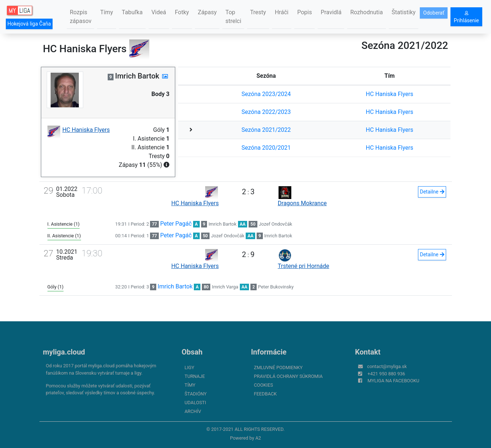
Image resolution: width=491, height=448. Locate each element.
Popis (304, 12)
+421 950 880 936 (386, 374)
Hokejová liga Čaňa (29, 24)
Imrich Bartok (223, 224)
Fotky (182, 12)
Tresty (258, 12)
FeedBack (266, 394)
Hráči (282, 12)
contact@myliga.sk (387, 366)
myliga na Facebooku (394, 381)
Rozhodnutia (366, 12)
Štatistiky (404, 12)
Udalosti (195, 403)
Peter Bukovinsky (276, 287)
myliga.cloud (64, 352)
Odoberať (434, 13)
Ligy (190, 367)
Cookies (264, 385)
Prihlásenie (466, 17)
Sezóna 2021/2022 (266, 130)
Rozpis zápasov (80, 17)
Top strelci (233, 17)
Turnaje (195, 376)
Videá (159, 12)
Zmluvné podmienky (278, 367)
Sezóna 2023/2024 (266, 94)
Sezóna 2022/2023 (266, 112)
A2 (258, 438)
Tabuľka (132, 12)
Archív (193, 411)
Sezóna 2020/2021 (266, 148)
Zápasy (207, 12)
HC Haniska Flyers (390, 94)
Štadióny (196, 394)
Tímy (106, 12)
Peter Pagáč (176, 224)
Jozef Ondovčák (275, 224)
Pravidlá (331, 12)
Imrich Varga (225, 287)
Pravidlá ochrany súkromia (288, 376)
